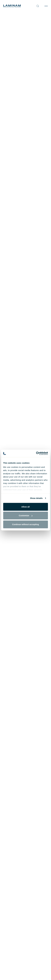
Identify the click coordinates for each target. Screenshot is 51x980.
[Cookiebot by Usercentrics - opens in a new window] (36, 453)
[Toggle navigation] (46, 6)
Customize (26, 515)
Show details (36, 498)
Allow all (26, 507)
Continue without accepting (26, 524)
